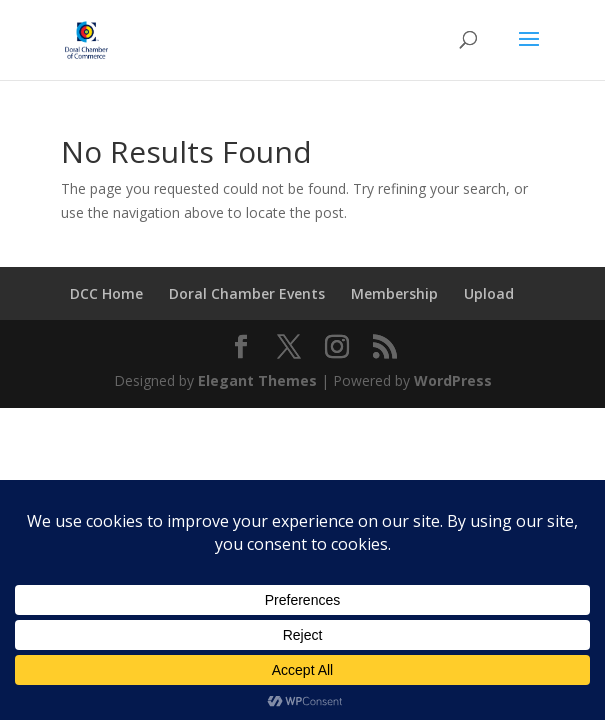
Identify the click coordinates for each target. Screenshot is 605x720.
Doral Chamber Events (247, 293)
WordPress (453, 380)
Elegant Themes (257, 380)
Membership (394, 293)
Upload (489, 293)
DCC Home (106, 293)
